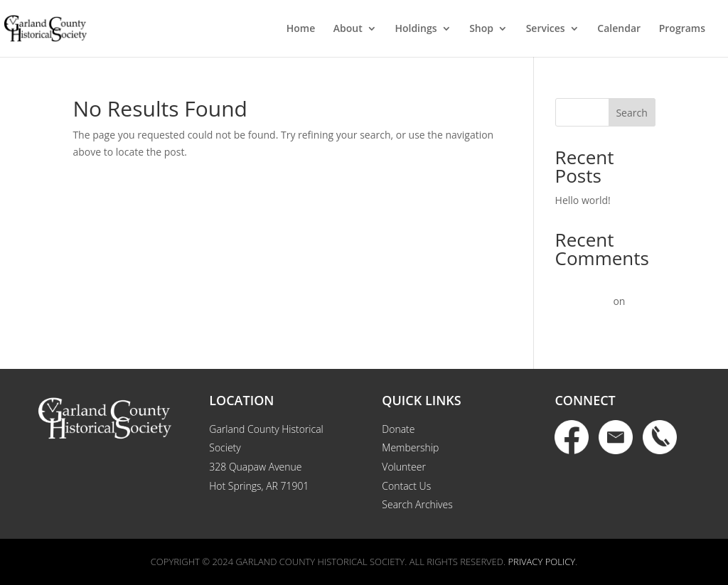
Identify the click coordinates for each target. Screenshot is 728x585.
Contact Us (406, 486)
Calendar (619, 29)
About (348, 29)
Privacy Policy (541, 562)
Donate (398, 429)
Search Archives (417, 504)
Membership (410, 447)
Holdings (416, 29)
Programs (682, 29)
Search (631, 113)
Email (616, 437)
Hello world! (583, 200)
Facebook (572, 437)
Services (546, 29)
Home (301, 29)
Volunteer (404, 467)
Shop (481, 29)
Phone (660, 437)
